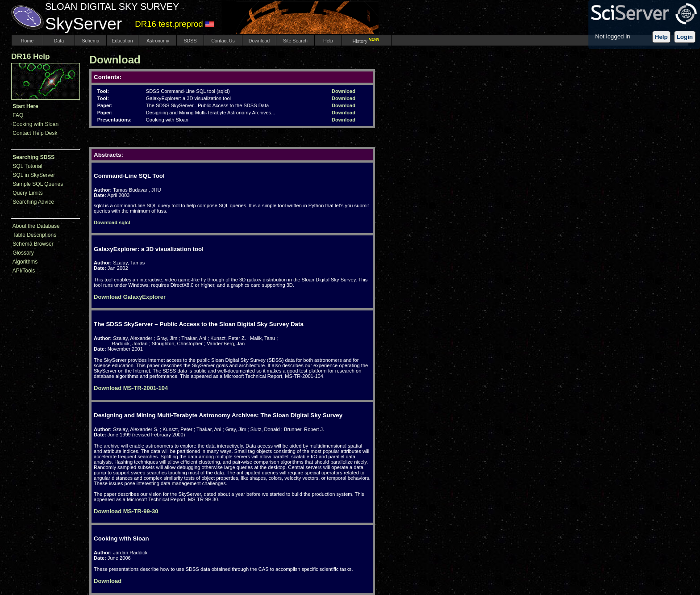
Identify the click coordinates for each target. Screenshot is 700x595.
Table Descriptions (34, 235)
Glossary (23, 253)
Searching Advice (33, 202)
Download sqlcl (112, 222)
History (367, 41)
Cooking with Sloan (35, 124)
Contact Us (223, 41)
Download (259, 41)
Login (685, 37)
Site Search (295, 41)
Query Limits (27, 193)
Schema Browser (33, 244)
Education (122, 41)
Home (27, 41)
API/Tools (24, 271)
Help (661, 37)
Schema (90, 41)
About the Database (36, 226)
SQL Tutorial (27, 166)
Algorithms (25, 262)
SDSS (190, 41)
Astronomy (157, 41)
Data (59, 41)
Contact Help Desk (35, 133)
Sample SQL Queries (38, 184)
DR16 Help (31, 56)
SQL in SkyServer (34, 175)
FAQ (18, 115)
